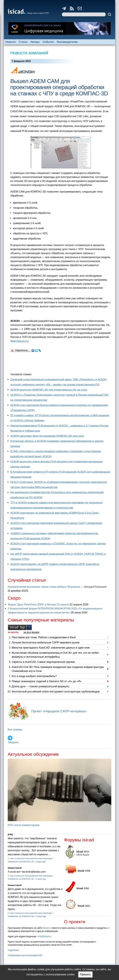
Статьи (23, 42)
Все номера (15, 730)
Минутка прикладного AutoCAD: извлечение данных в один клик (51, 648)
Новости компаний (29, 53)
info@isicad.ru (45, 936)
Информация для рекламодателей (25, 955)
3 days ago (41, 862)
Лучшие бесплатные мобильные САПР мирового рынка (46, 643)
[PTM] (10, 835)
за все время (31, 632)
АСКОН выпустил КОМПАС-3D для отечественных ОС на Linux (49, 390)
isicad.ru (47, 928)
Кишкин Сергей (15, 868)
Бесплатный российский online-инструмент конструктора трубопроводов (56, 692)
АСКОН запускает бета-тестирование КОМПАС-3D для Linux (47, 436)
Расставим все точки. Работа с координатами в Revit (44, 637)
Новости (11, 42)
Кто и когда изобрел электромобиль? (34, 676)
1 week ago (41, 879)
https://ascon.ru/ (20, 341)
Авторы (35, 42)
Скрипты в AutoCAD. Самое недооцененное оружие (43, 662)
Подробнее (13, 950)
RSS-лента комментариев (24, 825)
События (48, 42)
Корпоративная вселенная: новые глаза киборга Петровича (44, 587)
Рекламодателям (67, 42)
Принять (85, 974)
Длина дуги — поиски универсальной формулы (41, 686)
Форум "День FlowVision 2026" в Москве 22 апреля (38, 605)
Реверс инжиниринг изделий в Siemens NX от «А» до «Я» (47, 681)
